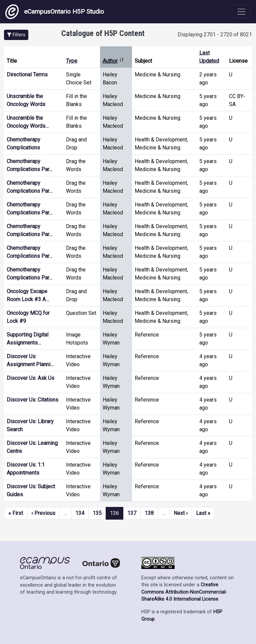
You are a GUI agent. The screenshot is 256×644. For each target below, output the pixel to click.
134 (80, 513)
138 (149, 513)
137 (132, 513)
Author (113, 61)
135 (97, 513)
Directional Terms (27, 75)
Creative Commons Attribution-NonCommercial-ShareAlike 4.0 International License (184, 592)
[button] (16, 35)
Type (72, 61)
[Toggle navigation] (241, 12)
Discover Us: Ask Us (30, 378)
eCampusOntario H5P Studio (55, 12)
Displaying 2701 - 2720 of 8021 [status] (215, 35)
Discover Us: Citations (32, 400)
